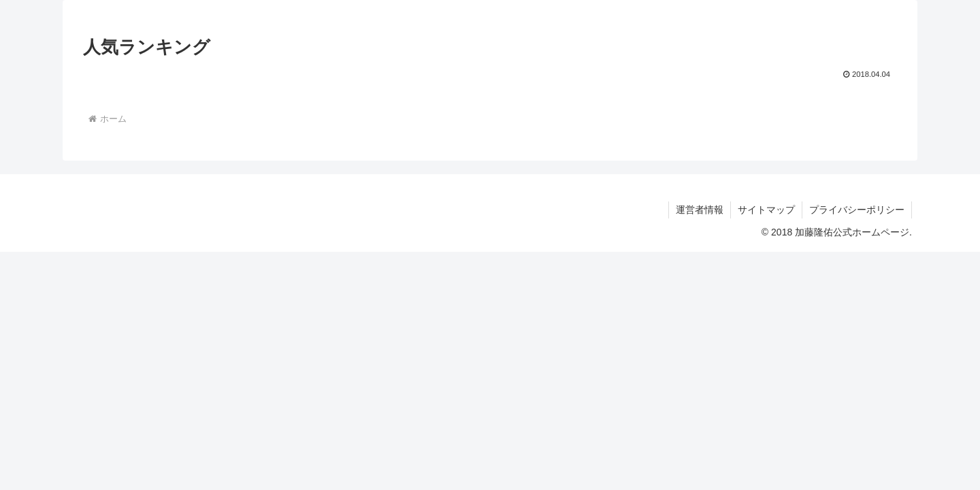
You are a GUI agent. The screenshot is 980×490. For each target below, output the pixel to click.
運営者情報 (700, 210)
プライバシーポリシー (857, 210)
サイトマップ (766, 210)
